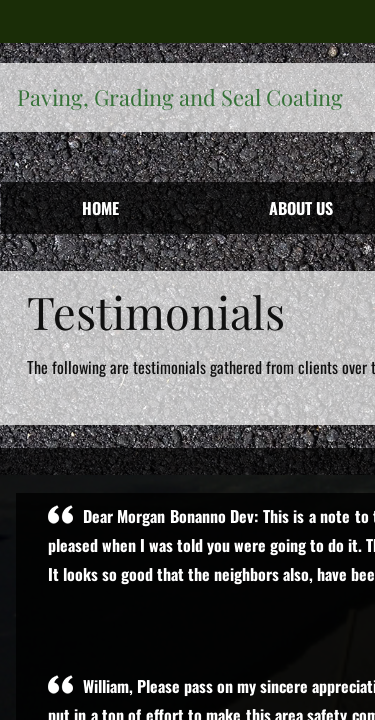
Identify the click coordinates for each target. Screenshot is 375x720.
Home (100, 208)
